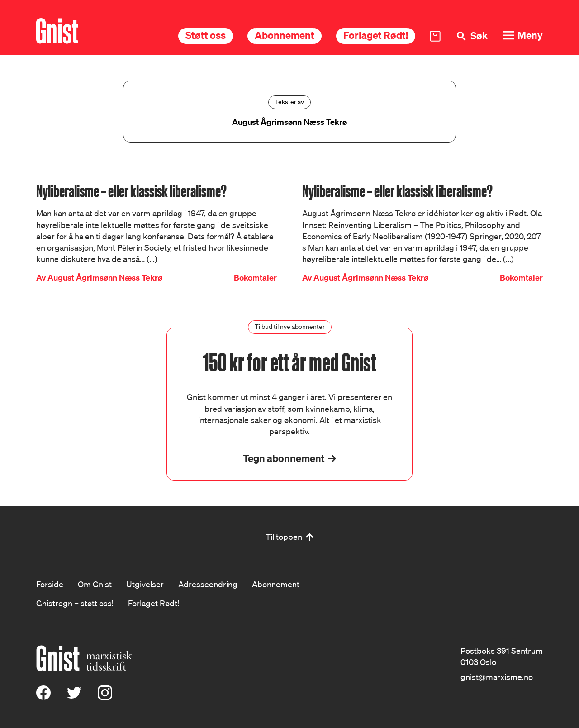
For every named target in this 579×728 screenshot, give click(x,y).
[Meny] (522, 36)
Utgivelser (145, 584)
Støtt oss (206, 35)
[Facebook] (43, 697)
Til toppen (284, 537)
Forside (50, 584)
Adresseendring (208, 584)
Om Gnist (95, 584)
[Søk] (471, 36)
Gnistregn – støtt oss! (75, 603)
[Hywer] (57, 31)
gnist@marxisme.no (497, 677)
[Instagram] (105, 697)
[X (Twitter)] (74, 697)
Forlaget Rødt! (376, 35)
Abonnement (285, 35)
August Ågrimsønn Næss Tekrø (105, 278)
